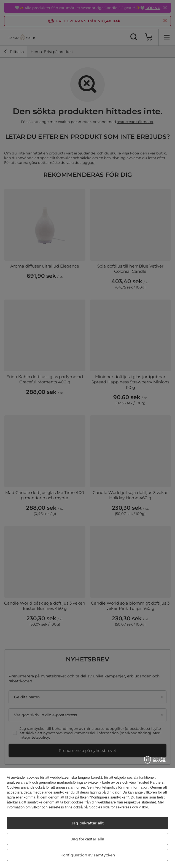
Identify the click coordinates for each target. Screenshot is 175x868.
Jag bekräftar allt (88, 823)
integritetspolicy (105, 787)
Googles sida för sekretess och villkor (118, 807)
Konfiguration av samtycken (88, 855)
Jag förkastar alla (88, 839)
